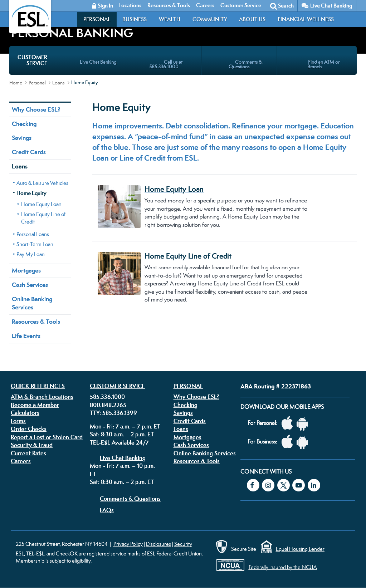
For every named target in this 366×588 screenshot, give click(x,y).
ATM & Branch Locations (42, 397)
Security (183, 544)
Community (210, 19)
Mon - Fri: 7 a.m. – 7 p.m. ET (125, 426)
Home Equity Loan (41, 204)
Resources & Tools (36, 322)
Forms (18, 421)
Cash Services (30, 285)
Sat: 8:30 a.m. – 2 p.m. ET (122, 434)
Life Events (26, 336)
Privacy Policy (128, 544)
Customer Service (117, 386)
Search (286, 6)
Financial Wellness (306, 19)
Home (16, 83)
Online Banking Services (32, 303)
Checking (24, 124)
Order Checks (29, 429)
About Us (252, 19)
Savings (22, 138)
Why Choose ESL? (36, 109)
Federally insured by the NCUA (283, 567)
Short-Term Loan (35, 244)
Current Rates (28, 453)
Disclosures (158, 544)
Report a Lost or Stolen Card (47, 437)
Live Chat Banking (331, 6)
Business (135, 19)
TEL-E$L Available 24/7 (119, 442)
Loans (58, 83)
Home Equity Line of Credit (43, 218)
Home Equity (31, 193)
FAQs (107, 510)
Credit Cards (29, 152)
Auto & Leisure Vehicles (42, 183)
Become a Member (35, 405)
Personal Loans (33, 234)
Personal (97, 19)
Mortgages (26, 270)
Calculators (25, 413)
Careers (21, 461)
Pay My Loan (31, 254)
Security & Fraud (32, 445)
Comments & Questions (130, 499)
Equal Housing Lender (300, 549)
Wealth (170, 19)
